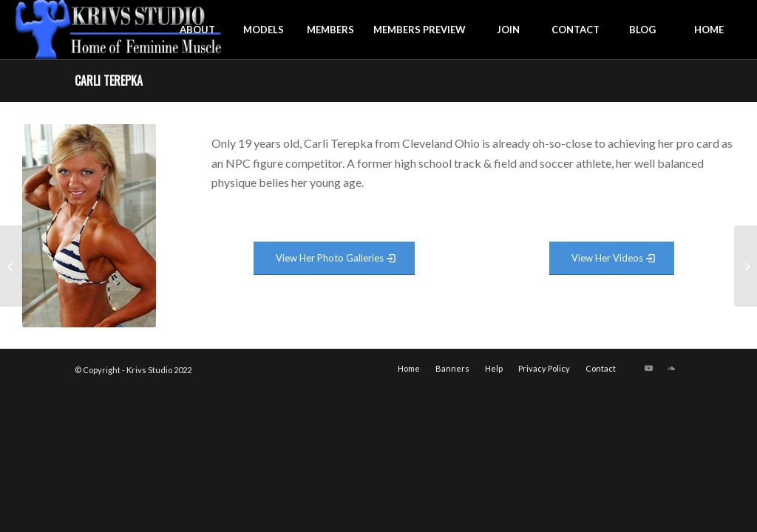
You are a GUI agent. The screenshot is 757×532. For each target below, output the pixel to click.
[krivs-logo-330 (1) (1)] (119, 30)
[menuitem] (197, 30)
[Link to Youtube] (649, 368)
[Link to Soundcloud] (671, 368)
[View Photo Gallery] (334, 258)
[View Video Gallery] (612, 258)
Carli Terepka (109, 81)
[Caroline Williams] (11, 266)
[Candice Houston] (746, 266)
